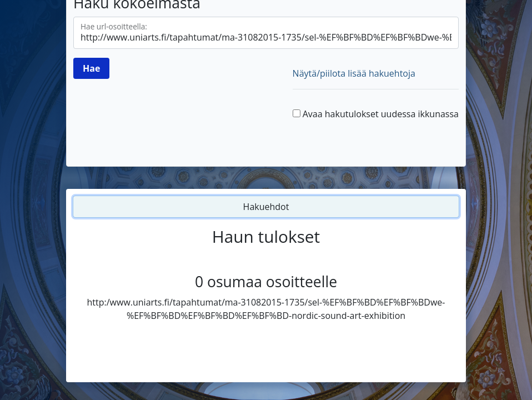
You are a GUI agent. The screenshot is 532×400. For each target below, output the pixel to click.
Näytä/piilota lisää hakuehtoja (354, 73)
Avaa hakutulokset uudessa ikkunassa (381, 114)
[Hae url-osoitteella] (266, 33)
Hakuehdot (266, 207)
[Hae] (91, 68)
